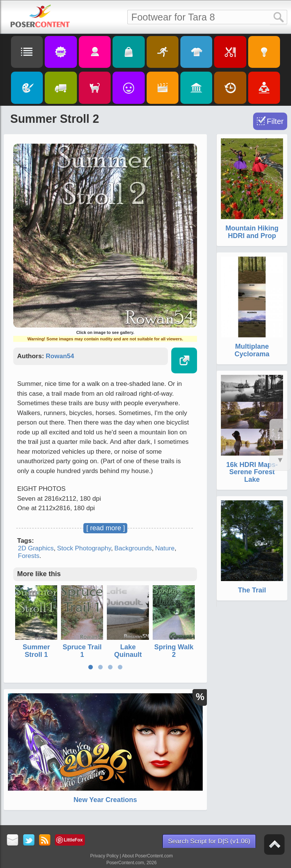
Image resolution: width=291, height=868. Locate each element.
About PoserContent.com (147, 856)
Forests (29, 556)
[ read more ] (106, 528)
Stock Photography (84, 548)
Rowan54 (60, 356)
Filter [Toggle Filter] (275, 121)
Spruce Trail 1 (82, 651)
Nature (165, 548)
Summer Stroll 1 (36, 651)
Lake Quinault (128, 651)
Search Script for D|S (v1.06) (209, 841)
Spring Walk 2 (174, 651)
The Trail (252, 590)
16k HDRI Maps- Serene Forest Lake (252, 472)
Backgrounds (133, 548)
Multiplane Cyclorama (252, 350)
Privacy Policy (104, 856)
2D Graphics (36, 548)
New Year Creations (105, 800)
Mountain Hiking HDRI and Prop (252, 232)
